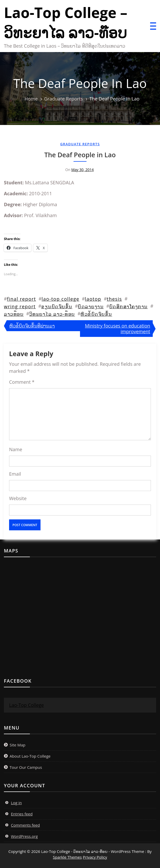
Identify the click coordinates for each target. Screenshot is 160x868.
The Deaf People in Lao (80, 155)
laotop (93, 299)
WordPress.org (24, 836)
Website (18, 498)
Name (16, 449)
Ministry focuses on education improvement (118, 329)
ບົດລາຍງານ (91, 306)
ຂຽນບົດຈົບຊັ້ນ (57, 306)
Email (15, 474)
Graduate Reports (80, 144)
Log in (16, 803)
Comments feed (25, 825)
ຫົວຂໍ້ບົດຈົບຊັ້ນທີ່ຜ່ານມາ (32, 326)
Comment (22, 382)
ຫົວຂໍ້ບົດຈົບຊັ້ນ (96, 314)
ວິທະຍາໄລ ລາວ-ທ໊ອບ (52, 314)
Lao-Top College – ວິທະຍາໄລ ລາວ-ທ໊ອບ (66, 22)
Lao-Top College (26, 705)
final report (22, 299)
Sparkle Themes (67, 857)
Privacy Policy (95, 857)
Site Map (18, 745)
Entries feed (22, 814)
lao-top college (60, 299)
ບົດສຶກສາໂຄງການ (129, 306)
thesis (114, 299)
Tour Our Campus (26, 767)
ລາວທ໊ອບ (14, 314)
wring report (20, 306)
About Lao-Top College (30, 756)
